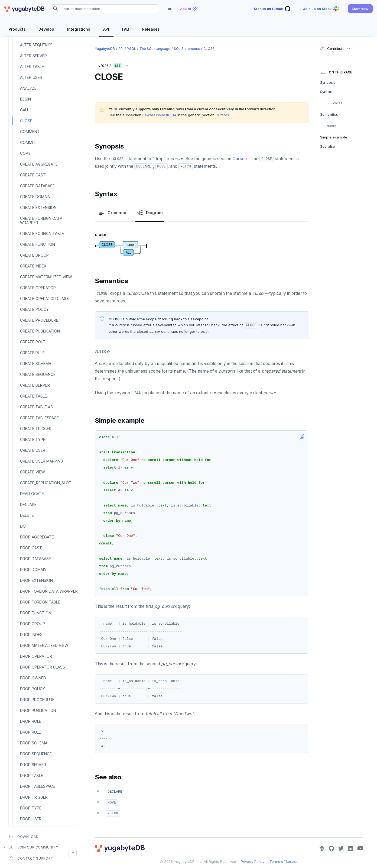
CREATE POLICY (34, 309)
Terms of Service (284, 861)
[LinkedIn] (350, 848)
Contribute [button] (332, 49)
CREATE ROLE (32, 342)
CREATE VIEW (32, 472)
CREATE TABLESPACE (39, 418)
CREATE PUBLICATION (40, 331)
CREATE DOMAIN (35, 197)
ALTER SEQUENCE (36, 45)
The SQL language (155, 49)
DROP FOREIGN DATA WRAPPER (49, 591)
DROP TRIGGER (34, 797)
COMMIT (28, 142)
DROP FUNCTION (36, 613)
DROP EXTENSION (36, 580)
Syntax (326, 92)
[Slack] (322, 848)
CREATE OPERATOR (38, 288)
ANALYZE (28, 88)
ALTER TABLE (32, 67)
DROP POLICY (32, 689)
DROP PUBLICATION (38, 710)
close (338, 103)
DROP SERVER (33, 765)
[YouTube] (360, 848)
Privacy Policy (253, 861)
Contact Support (31, 858)
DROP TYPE (31, 808)
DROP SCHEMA (34, 743)
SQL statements (187, 49)
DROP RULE (30, 732)
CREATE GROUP (34, 255)
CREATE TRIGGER (36, 429)
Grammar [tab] (112, 213)
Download (24, 837)
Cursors (222, 115)
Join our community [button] (33, 847)
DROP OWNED (33, 678)
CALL (25, 110)
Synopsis (328, 82)
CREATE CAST (33, 175)
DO (23, 526)
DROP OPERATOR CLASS (43, 667)
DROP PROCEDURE (37, 700)
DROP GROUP (32, 624)
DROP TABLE (32, 775)
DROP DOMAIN (33, 569)
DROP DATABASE (35, 559)
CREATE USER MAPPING (42, 461)
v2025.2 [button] (115, 65)
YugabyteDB (105, 49)
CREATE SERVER (35, 385)
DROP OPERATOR (36, 656)
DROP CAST (31, 548)
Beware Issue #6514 (159, 115)
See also (328, 146)
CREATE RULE (32, 353)
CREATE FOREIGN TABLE (42, 233)
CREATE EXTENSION (38, 207)
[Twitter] (341, 848)
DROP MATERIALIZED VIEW (44, 645)
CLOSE (26, 121)
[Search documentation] (105, 9)
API (121, 49)
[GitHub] (331, 848)
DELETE (27, 515)
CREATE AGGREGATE (39, 164)
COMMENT (30, 132)
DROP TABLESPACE (38, 786)
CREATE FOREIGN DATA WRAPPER (41, 220)
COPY (25, 153)
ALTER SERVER (33, 56)
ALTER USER (31, 77)
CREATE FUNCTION (38, 244)
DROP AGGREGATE (37, 537)
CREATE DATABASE (37, 186)
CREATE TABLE (33, 396)
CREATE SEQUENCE (38, 374)
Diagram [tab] (150, 213)
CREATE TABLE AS (36, 407)
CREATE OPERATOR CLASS (44, 299)
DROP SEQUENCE (36, 754)
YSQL (131, 49)
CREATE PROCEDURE (39, 320)
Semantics (329, 114)
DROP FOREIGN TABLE (40, 602)
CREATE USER (33, 450)
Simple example (334, 137)
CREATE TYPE (33, 439)
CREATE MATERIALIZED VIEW (46, 277)
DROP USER (31, 819)
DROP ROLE (31, 721)
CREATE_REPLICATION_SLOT (46, 483)
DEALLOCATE (32, 494)
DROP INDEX (31, 635)
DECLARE (28, 504)
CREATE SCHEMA (36, 364)
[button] (360, 9)
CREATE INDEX (33, 266)
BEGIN (25, 99)
